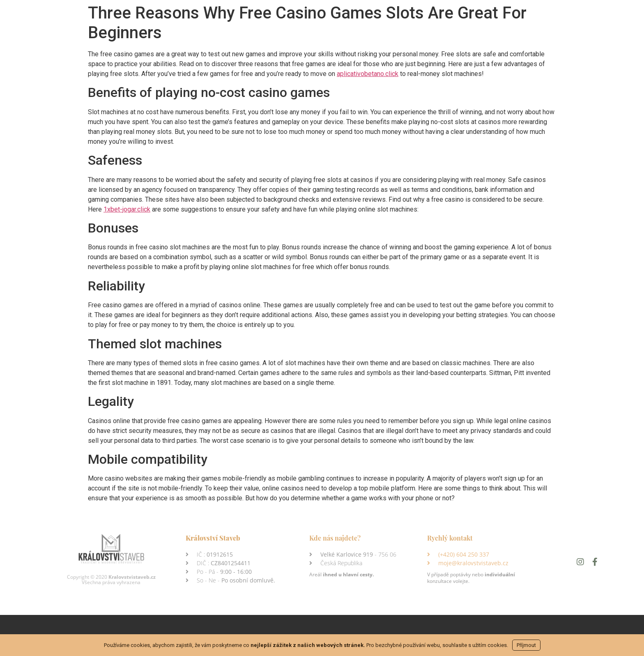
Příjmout (526, 645)
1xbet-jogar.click (127, 209)
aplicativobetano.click (368, 74)
